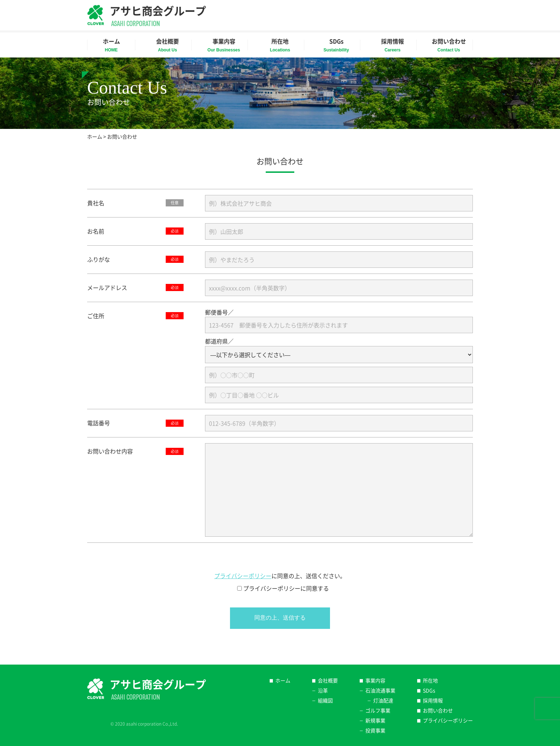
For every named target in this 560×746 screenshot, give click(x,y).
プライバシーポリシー (243, 576)
